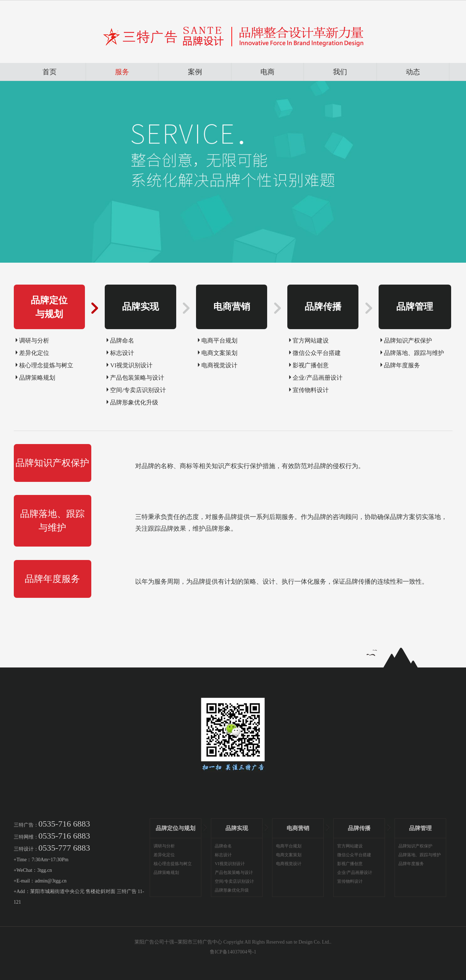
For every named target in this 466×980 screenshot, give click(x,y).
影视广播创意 (311, 365)
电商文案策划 (219, 353)
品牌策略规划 (37, 378)
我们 (340, 72)
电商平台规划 (219, 341)
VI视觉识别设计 (131, 365)
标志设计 (122, 353)
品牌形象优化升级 (134, 402)
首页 (50, 72)
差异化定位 (34, 353)
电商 (267, 72)
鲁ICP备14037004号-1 (233, 952)
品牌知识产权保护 (408, 341)
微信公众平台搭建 (317, 353)
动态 (413, 72)
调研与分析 (34, 341)
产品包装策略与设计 (137, 378)
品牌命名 (122, 341)
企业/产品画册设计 (318, 378)
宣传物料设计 (311, 390)
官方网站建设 (311, 341)
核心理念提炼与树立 (46, 365)
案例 (195, 72)
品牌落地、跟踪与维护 (414, 353)
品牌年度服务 (402, 365)
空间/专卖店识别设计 (138, 390)
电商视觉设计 (219, 365)
